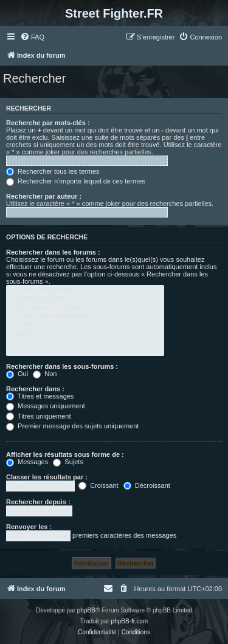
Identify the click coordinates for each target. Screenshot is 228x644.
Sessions (85, 324)
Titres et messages (40, 396)
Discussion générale (85, 290)
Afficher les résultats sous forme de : (65, 454)
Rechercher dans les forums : (53, 252)
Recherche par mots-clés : (48, 123)
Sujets (68, 462)
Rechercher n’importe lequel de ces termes (76, 181)
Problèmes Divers (85, 299)
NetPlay (85, 334)
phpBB (86, 610)
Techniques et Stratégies (85, 307)
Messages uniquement (46, 406)
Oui (17, 374)
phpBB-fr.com (130, 621)
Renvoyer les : (29, 527)
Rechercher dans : (35, 389)
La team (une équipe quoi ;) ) (85, 316)
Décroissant (147, 485)
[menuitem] (32, 37)
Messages (27, 462)
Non (45, 374)
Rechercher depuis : (38, 502)
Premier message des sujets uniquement (72, 426)
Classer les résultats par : (47, 477)
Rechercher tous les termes (53, 171)
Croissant (98, 485)
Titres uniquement (39, 416)
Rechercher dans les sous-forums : (62, 366)
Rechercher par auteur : (44, 196)
